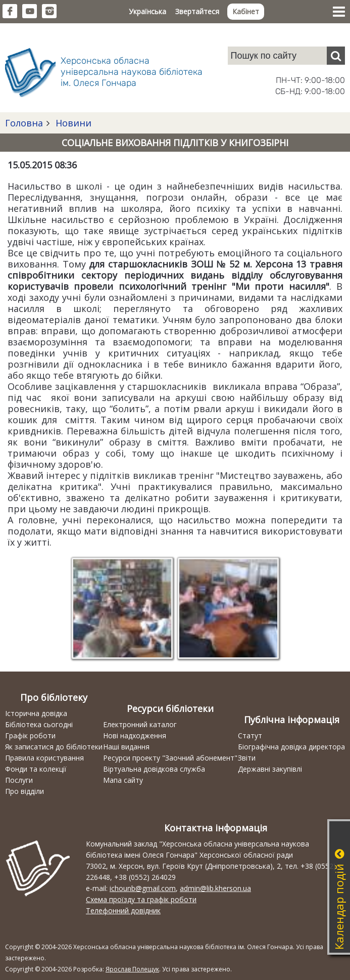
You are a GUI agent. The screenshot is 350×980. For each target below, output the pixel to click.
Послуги (19, 780)
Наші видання (126, 747)
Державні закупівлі (270, 769)
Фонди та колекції (36, 769)
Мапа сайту (123, 780)
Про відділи (24, 791)
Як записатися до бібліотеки (54, 747)
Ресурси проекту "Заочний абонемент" (170, 758)
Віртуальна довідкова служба (154, 769)
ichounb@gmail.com (143, 888)
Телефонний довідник (123, 910)
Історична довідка (36, 713)
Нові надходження (135, 736)
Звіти (247, 758)
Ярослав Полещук (132, 969)
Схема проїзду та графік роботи (141, 899)
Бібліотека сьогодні (39, 724)
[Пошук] (336, 56)
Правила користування (44, 758)
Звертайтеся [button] (197, 11)
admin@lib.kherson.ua (215, 888)
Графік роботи (30, 736)
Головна (24, 123)
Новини (72, 123)
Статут (250, 736)
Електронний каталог (140, 724)
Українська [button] (147, 11)
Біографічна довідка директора (291, 747)
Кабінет (246, 11)
